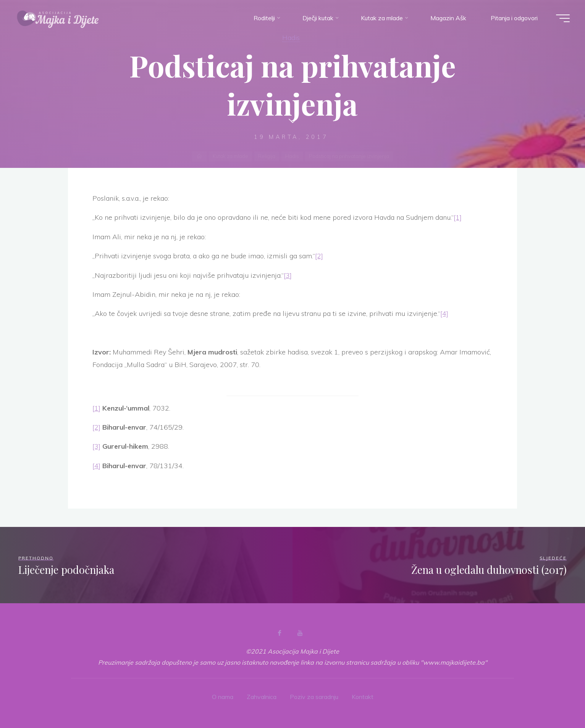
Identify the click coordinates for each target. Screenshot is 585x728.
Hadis (291, 37)
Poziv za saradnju (314, 697)
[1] (458, 217)
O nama (223, 697)
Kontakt (363, 697)
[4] (444, 313)
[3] (288, 275)
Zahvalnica (262, 697)
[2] (319, 256)
